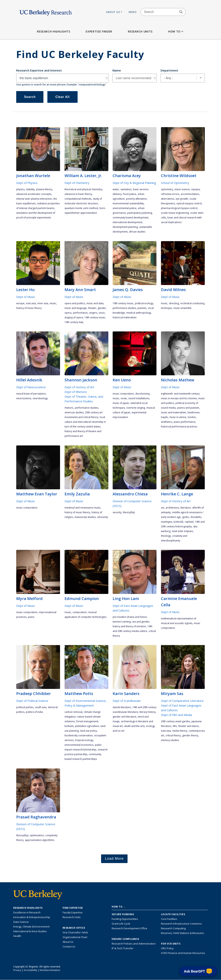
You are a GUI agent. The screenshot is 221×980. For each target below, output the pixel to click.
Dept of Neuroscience (31, 387)
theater (92, 308)
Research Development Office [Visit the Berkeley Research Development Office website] (129, 928)
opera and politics (75, 303)
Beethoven (194, 412)
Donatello (196, 517)
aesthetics (167, 422)
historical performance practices (179, 427)
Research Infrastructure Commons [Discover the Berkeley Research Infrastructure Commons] (181, 924)
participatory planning (140, 213)
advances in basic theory (78, 194)
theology (166, 536)
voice (102, 313)
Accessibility (30, 970)
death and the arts (134, 726)
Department (169, 70)
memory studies (170, 740)
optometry (167, 189)
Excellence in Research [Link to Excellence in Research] (27, 912)
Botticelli (178, 522)
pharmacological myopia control (179, 208)
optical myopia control (189, 203)
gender (102, 308)
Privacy (17, 970)
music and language (76, 308)
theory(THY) (129, 512)
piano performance (185, 422)
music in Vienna (178, 417)
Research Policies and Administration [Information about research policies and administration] (134, 944)
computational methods (78, 199)
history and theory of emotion (129, 626)
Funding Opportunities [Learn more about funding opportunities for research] (125, 919)
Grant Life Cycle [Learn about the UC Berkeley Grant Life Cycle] (121, 924)
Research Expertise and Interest (39, 70)
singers (93, 313)
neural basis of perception (31, 394)
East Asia (31, 303)
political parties (25, 707)
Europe (20, 303)
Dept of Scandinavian (127, 701)
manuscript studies (85, 517)
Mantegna (167, 522)
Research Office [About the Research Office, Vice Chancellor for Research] (74, 928)
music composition (123, 394)
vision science (182, 189)
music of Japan (121, 403)
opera (68, 313)
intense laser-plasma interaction (34, 199)
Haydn (164, 417)
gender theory (190, 735)
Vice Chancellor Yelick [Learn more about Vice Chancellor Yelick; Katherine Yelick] (75, 932)
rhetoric (69, 408)
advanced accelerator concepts (34, 194)
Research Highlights (53, 31)
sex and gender (141, 622)
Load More (114, 859)
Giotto (186, 517)
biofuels (69, 726)
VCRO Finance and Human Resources (183, 953)
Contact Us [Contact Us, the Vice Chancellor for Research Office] (69, 947)
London (192, 417)
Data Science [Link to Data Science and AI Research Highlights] (21, 922)
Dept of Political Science (32, 701)
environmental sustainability (128, 203)
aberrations (168, 199)
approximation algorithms (40, 840)
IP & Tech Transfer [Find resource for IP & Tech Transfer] (123, 948)
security (117, 512)
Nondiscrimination (50, 970)
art (163, 508)
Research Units (140, 31)
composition (80, 612)
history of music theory (29, 308)
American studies (74, 412)
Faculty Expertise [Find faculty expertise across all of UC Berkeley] (73, 912)
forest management (87, 721)
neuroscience (24, 398)
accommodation (190, 194)
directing (174, 303)
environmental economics (79, 745)
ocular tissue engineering (175, 213)
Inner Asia (43, 303)
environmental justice (124, 208)
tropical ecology (84, 740)
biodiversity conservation (79, 735)
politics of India (34, 712)
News (133, 12)
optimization (37, 835)
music (53, 303)
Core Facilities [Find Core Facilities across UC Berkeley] (169, 919)
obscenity (103, 517)
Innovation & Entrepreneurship (32, 917)
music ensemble (182, 308)
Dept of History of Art (79, 387)
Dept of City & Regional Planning (134, 183)
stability (30, 189)
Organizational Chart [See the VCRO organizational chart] (75, 937)
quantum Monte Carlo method (81, 208)
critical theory (173, 735)
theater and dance (189, 726)
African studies (137, 232)
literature (186, 508)
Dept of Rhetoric (76, 392)
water (116, 189)
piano (31, 617)
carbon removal (73, 712)
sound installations (139, 398)
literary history (147, 712)
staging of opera (74, 317)
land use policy (88, 731)
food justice (130, 194)
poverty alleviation (136, 199)
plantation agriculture (87, 726)
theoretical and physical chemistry (83, 189)
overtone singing (136, 408)
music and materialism (173, 412)
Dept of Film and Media (177, 715)
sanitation (126, 189)
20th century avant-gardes (175, 721)
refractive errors (170, 194)
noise (124, 398)
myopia (195, 189)
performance (80, 313)
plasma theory (44, 189)
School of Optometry (175, 183)
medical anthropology (139, 313)
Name (117, 70)
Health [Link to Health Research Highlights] (17, 936)
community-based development (130, 218)
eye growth (182, 199)
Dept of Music (26, 297)
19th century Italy (74, 322)
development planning (125, 227)
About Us (114, 12)
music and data (95, 303)
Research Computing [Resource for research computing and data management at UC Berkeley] (173, 928)
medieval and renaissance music (83, 508)
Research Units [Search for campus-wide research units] (72, 917)
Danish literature (122, 707)
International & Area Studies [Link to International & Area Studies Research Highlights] (30, 931)
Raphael (189, 522)
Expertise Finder (99, 31)
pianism (142, 308)
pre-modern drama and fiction (130, 617)
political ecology (144, 303)
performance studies (124, 308)
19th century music (95, 317)
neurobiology (40, 398)
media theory (180, 731)
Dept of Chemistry (77, 183)
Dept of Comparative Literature (182, 701)
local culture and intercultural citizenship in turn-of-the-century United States (85, 422)
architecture (172, 508)
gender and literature (124, 717)
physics (20, 189)
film (175, 726)
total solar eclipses (182, 531)
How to (176, 31)
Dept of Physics (27, 183)
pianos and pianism (188, 408)
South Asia (41, 707)
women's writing (122, 622)
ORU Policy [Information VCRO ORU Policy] (167, 948)
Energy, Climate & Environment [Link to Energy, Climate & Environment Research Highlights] (31, 927)
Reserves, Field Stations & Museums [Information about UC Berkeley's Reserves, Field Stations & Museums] (182, 933)
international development (127, 222)
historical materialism (125, 317)
